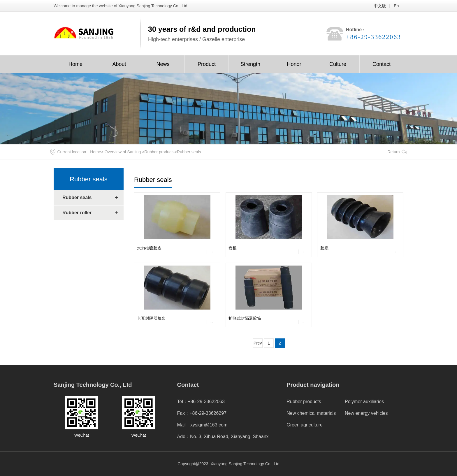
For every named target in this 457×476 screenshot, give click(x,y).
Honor (294, 64)
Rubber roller (77, 213)
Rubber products (159, 152)
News (163, 64)
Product (207, 64)
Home (75, 64)
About (119, 64)
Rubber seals (89, 179)
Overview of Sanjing (123, 152)
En (396, 6)
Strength (250, 64)
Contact (382, 64)
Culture (338, 64)
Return (393, 152)
